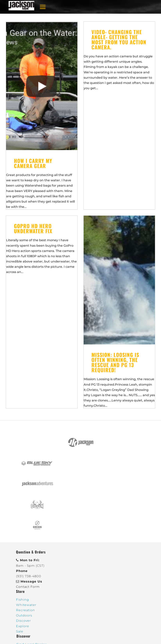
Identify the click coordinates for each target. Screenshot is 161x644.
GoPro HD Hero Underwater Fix (33, 228)
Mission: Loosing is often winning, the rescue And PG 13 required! (115, 362)
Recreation (25, 610)
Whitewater (26, 605)
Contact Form (28, 587)
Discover (23, 621)
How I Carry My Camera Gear (33, 163)
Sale (20, 631)
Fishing (22, 600)
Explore (23, 626)
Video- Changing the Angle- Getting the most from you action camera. (119, 40)
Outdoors (24, 615)
